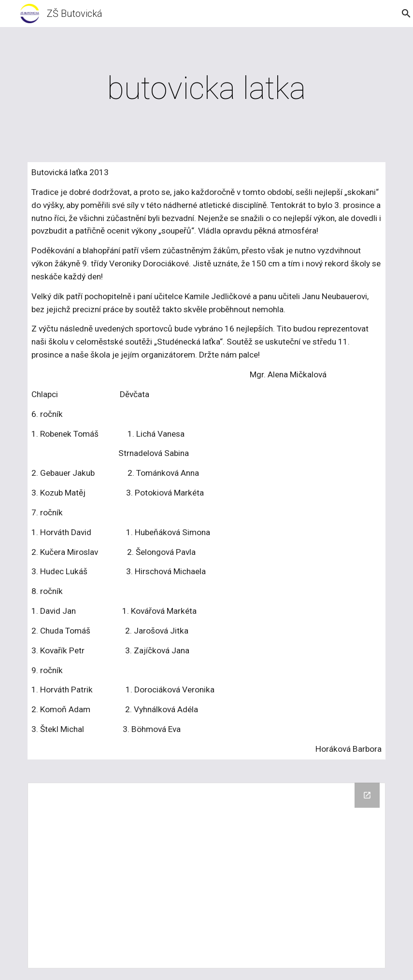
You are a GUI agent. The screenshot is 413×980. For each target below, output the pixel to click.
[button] (401, 14)
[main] (206, 89)
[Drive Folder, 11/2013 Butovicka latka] (206, 876)
